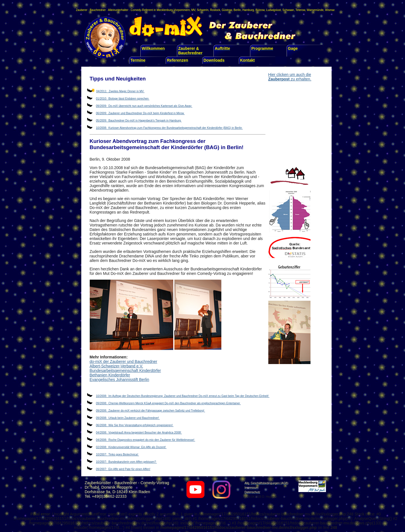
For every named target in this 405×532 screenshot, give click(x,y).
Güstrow (227, 10)
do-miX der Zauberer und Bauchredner (123, 362)
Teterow (300, 10)
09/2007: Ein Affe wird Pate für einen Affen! (123, 469)
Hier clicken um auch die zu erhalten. (290, 77)
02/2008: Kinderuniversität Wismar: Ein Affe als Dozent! (131, 447)
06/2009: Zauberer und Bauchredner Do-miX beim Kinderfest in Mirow (140, 113)
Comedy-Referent (142, 10)
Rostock (215, 10)
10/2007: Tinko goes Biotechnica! (117, 454)
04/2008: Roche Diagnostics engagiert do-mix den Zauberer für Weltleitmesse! (146, 440)
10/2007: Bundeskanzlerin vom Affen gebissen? (126, 462)
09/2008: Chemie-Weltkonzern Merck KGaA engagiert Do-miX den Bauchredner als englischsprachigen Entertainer (168, 403)
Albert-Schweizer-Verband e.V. (116, 366)
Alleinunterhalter (118, 10)
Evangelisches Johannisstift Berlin (120, 380)
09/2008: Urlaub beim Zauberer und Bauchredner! (128, 418)
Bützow (260, 10)
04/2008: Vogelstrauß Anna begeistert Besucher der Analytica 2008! (139, 433)
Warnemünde (315, 10)
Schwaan (288, 10)
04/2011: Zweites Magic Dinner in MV (120, 91)
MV (193, 10)
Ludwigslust (273, 10)
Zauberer (82, 10)
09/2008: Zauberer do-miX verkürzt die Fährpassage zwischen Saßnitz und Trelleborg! (150, 411)
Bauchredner (98, 10)
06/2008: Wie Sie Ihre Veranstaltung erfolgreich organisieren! (135, 425)
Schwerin (203, 10)
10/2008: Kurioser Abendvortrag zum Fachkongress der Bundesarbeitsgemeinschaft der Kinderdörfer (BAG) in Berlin (169, 128)
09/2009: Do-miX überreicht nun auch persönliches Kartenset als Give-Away (144, 106)
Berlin (237, 10)
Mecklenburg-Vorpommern (173, 10)
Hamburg (248, 10)
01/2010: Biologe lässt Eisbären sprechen (123, 99)
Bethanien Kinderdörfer (110, 375)
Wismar (330, 10)
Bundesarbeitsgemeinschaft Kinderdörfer (125, 371)
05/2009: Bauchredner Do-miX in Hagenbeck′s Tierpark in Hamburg (139, 121)
